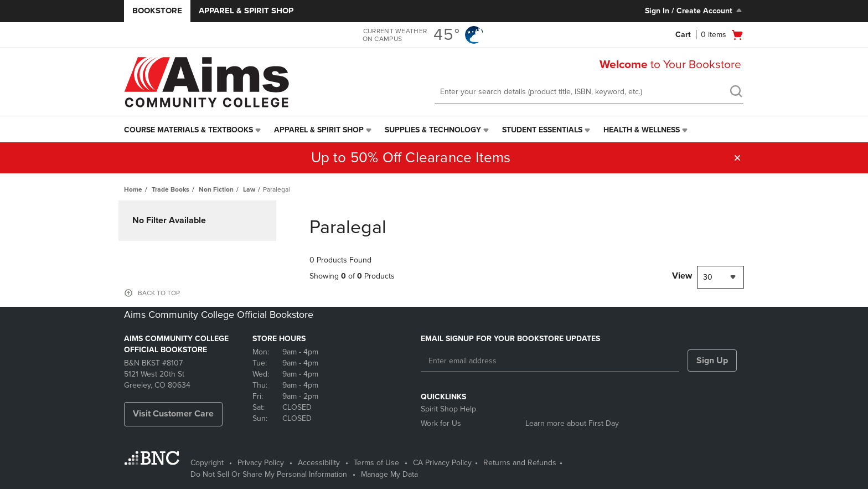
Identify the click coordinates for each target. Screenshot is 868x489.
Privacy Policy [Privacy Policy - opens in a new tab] (261, 463)
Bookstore (157, 11)
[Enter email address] (550, 361)
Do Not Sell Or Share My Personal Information (269, 474)
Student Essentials (542, 130)
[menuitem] (193, 130)
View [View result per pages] (682, 276)
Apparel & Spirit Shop (246, 11)
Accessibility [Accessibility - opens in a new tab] (319, 463)
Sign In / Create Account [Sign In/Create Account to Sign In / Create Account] (694, 11)
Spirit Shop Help (448, 409)
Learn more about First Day (572, 423)
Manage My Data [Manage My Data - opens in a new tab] (389, 474)
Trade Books (170, 189)
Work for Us (441, 423)
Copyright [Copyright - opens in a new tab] (207, 463)
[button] (737, 158)
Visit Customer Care (173, 414)
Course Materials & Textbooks (188, 130)
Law (249, 189)
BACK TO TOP (159, 293)
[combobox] (720, 277)
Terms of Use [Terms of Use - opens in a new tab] (376, 463)
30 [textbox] (708, 277)
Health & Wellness (642, 130)
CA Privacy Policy (442, 463)
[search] (736, 92)
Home (133, 189)
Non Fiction (216, 189)
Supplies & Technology (433, 130)
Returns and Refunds (520, 463)
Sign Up (712, 361)
